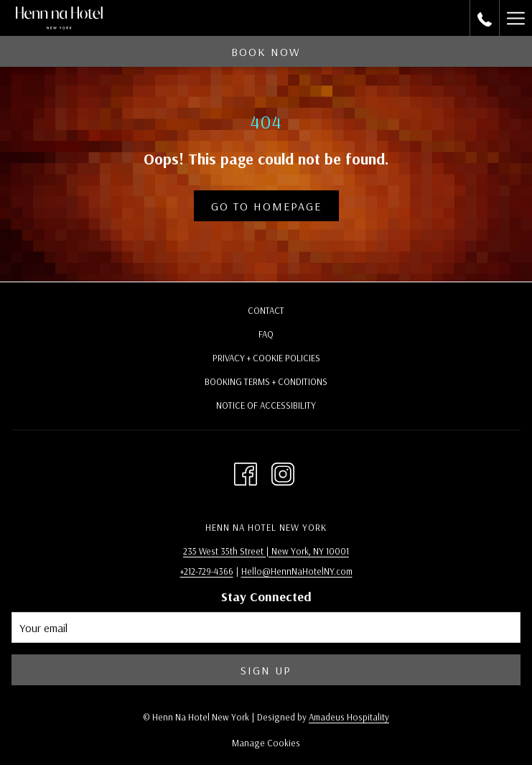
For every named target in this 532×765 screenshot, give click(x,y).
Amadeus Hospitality (349, 717)
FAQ (266, 334)
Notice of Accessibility (266, 405)
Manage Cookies (266, 743)
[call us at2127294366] (485, 18)
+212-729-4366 (207, 571)
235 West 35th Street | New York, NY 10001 (266, 551)
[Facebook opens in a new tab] (246, 471)
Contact (266, 310)
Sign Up (266, 670)
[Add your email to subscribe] (266, 627)
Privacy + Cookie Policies (266, 358)
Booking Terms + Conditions (266, 381)
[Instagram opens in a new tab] (283, 471)
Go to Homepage (266, 206)
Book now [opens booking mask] (266, 52)
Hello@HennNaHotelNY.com (297, 571)
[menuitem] (266, 312)
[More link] (515, 18)
